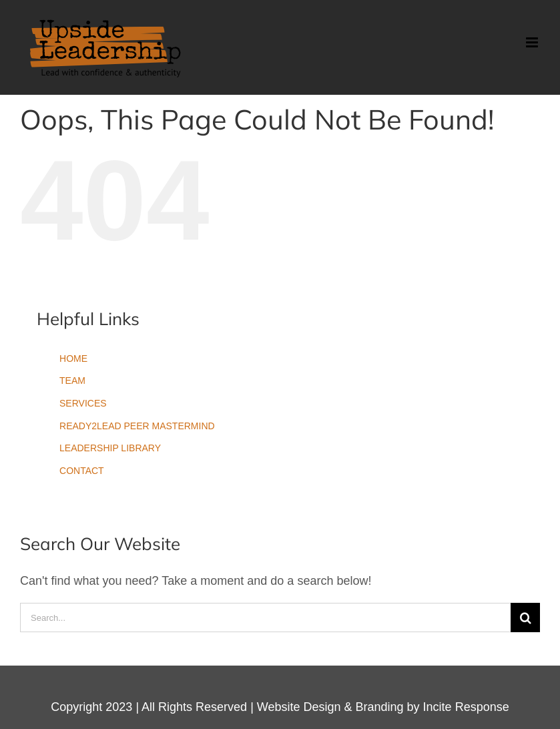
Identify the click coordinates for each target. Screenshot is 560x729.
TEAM (72, 381)
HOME (73, 358)
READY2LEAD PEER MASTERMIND (137, 426)
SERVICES (83, 403)
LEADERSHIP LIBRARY (110, 448)
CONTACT (82, 471)
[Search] (525, 618)
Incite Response (466, 707)
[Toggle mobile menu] (533, 42)
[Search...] (265, 618)
